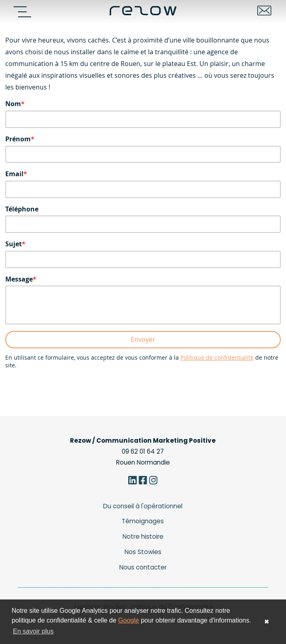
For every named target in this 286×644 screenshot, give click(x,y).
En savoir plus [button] (33, 631)
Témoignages (143, 521)
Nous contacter (143, 567)
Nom (13, 104)
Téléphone (22, 209)
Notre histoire (143, 536)
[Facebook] (143, 481)
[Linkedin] (132, 481)
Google (129, 620)
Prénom (18, 139)
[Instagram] (154, 481)
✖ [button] (267, 622)
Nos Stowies (143, 552)
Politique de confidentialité (217, 358)
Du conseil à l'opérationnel (143, 506)
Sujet (14, 244)
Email (14, 174)
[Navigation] (25, 12)
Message (19, 279)
